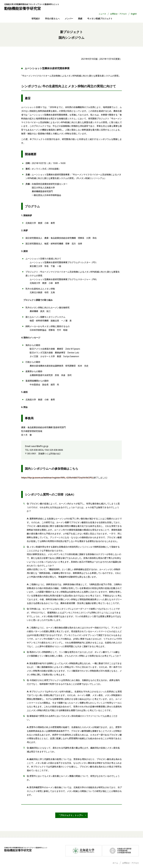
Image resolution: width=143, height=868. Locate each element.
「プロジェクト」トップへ (70, 815)
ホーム (115, 863)
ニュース (102, 14)
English (134, 14)
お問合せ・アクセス (119, 14)
